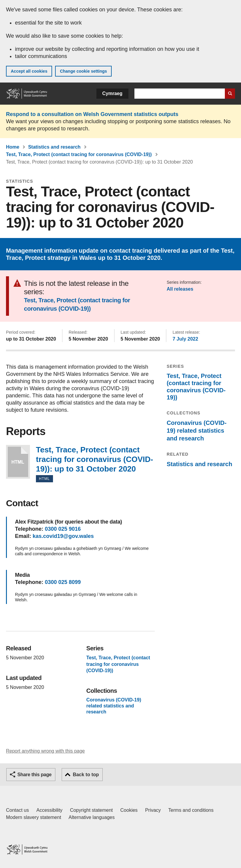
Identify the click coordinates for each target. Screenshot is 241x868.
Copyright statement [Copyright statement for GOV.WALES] (91, 810)
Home (13, 147)
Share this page (34, 775)
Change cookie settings (83, 71)
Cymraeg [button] (112, 93)
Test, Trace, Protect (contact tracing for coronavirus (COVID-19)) (79, 154)
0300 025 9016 (63, 529)
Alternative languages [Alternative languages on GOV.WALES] (92, 817)
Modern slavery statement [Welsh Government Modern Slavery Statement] (34, 817)
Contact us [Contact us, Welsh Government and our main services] (17, 810)
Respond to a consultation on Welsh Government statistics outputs (92, 114)
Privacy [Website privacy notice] (153, 810)
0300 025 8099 (63, 582)
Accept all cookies (29, 71)
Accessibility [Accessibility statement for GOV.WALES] (49, 810)
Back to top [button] (86, 775)
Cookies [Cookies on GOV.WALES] (129, 810)
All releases (180, 289)
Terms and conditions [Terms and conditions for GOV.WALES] (191, 810)
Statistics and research (54, 147)
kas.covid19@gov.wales (63, 536)
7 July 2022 (185, 339)
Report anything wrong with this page (45, 751)
